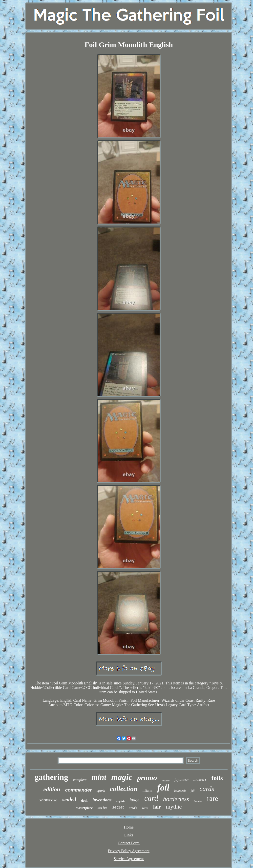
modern (166, 781)
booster (198, 801)
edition (52, 789)
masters (200, 779)
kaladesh (180, 791)
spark (101, 791)
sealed (69, 799)
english (120, 801)
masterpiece (84, 808)
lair (157, 807)
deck (84, 801)
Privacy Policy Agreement (129, 851)
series (103, 807)
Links (129, 835)
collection (124, 789)
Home (129, 827)
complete (80, 780)
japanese (181, 780)
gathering (51, 777)
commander (79, 790)
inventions (102, 800)
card (151, 798)
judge (134, 800)
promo (147, 778)
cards (207, 789)
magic (122, 777)
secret (118, 807)
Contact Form (129, 843)
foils (217, 778)
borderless (176, 799)
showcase (48, 800)
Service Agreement (129, 859)
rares (145, 808)
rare (213, 798)
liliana (148, 790)
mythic (174, 807)
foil (163, 788)
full (192, 791)
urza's (133, 808)
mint (99, 777)
